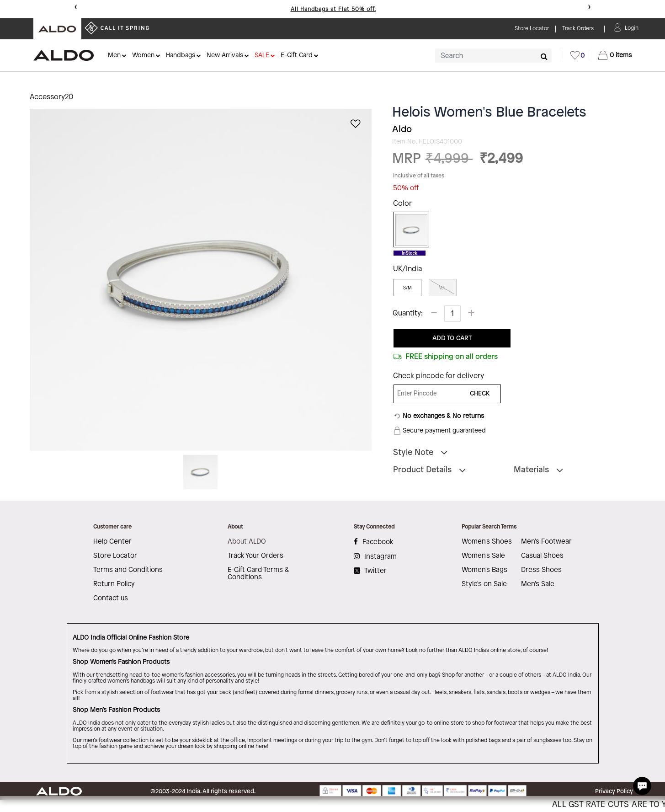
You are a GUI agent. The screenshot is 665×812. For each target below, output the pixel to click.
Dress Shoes (541, 570)
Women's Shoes (487, 542)
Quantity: (408, 313)
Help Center (112, 542)
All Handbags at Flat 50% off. (333, 9)
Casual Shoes (542, 556)
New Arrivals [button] (225, 56)
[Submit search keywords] (544, 56)
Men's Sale (538, 584)
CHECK (480, 394)
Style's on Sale (484, 584)
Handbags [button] (181, 56)
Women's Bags (484, 570)
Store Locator (115, 556)
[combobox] (493, 56)
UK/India (407, 269)
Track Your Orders (255, 556)
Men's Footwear (546, 542)
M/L (442, 288)
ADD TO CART (452, 339)
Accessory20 (52, 97)
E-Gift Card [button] (297, 56)
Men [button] (114, 56)
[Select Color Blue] (408, 230)
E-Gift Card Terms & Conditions (258, 574)
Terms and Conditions (128, 570)
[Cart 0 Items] (615, 55)
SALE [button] (262, 56)
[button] (632, 27)
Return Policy (114, 584)
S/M (407, 288)
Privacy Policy (614, 791)
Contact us (111, 598)
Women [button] (143, 56)
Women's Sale (483, 556)
